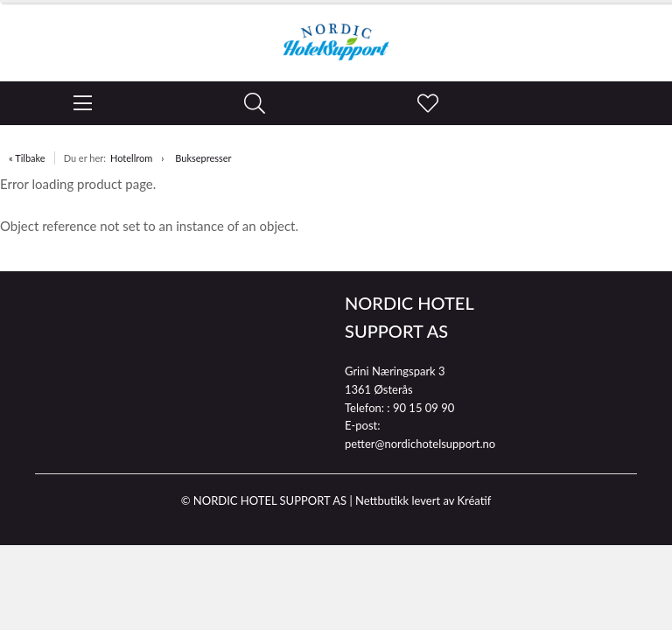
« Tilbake (27, 158)
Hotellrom (131, 158)
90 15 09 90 (423, 408)
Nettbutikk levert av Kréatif (423, 500)
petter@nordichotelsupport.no (420, 444)
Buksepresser (203, 158)
